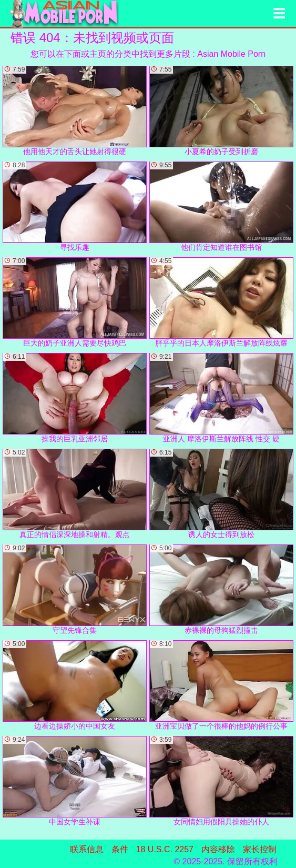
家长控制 (260, 849)
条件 (120, 849)
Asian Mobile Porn (231, 54)
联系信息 (87, 849)
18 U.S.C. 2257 (165, 849)
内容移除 (218, 849)
